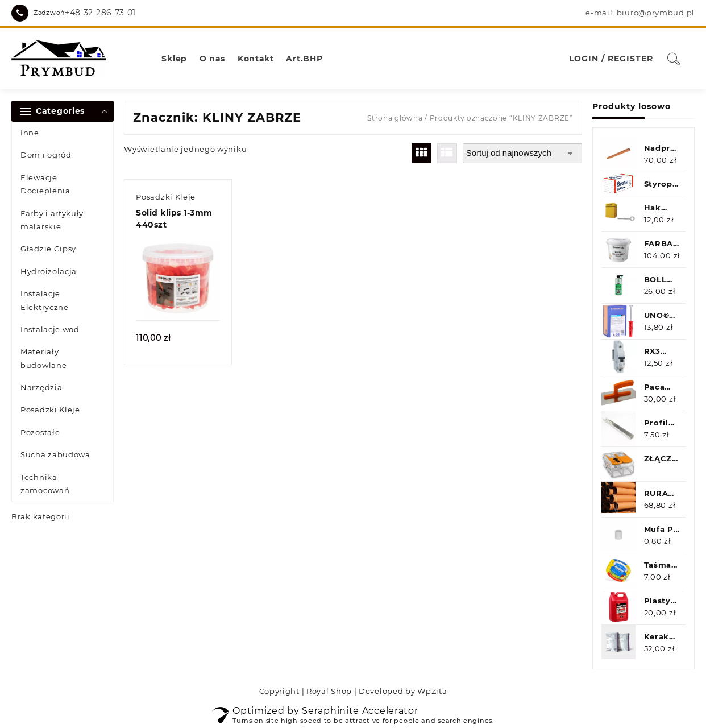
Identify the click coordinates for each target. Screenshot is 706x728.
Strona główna (395, 118)
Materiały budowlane (43, 358)
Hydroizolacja (49, 271)
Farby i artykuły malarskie (52, 220)
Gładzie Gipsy (48, 249)
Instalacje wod (50, 329)
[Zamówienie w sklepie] (522, 153)
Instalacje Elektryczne (45, 300)
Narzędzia (41, 387)
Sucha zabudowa (55, 454)
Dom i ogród (46, 155)
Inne (30, 133)
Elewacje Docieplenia (45, 184)
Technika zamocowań (45, 484)
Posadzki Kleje (50, 409)
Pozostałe (40, 432)
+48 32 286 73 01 (100, 13)
